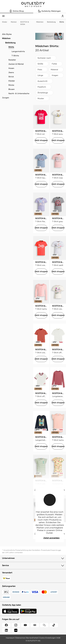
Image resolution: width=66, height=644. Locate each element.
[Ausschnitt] (44, 81)
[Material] (56, 70)
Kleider (12, 81)
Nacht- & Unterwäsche (19, 93)
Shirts (62, 22)
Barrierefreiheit (32, 638)
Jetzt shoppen (41, 140)
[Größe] (42, 64)
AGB (58, 638)
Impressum (10, 638)
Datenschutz (20, 638)
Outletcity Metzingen (33, 4)
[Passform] (43, 87)
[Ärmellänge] (44, 93)
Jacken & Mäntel (16, 64)
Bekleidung (53, 22)
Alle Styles (7, 34)
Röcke (11, 85)
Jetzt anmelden (50, 538)
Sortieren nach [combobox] (46, 59)
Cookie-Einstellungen (47, 638)
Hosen (11, 68)
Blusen (12, 89)
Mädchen (41, 22)
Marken (15, 22)
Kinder (6, 22)
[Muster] (42, 98)
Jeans (11, 72)
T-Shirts (15, 56)
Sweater (12, 60)
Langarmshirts (18, 51)
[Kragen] (57, 75)
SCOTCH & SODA (28, 23)
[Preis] (41, 70)
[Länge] (42, 75)
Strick (11, 77)
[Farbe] (56, 64)
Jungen (6, 98)
